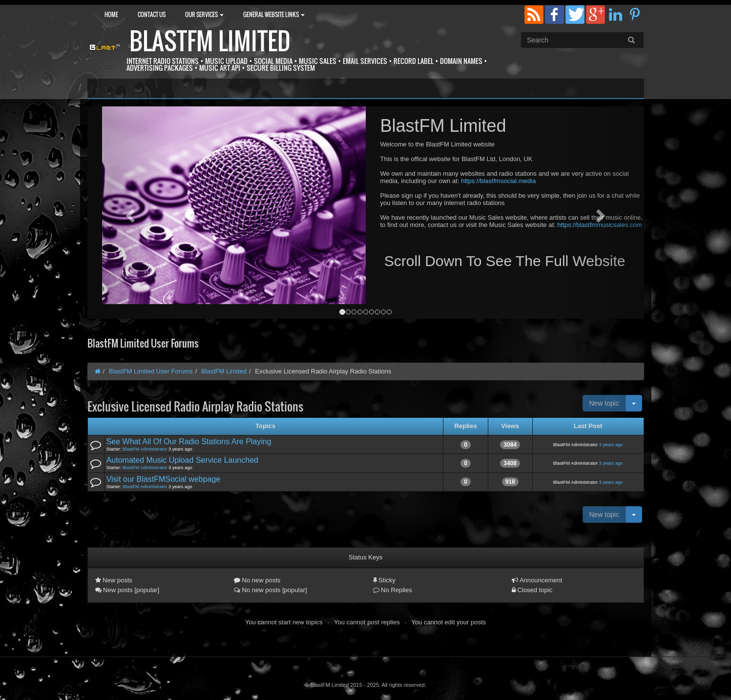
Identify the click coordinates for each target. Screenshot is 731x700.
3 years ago (611, 445)
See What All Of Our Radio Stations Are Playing (189, 442)
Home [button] (111, 14)
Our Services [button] (204, 14)
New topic (604, 403)
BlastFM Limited (210, 41)
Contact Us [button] (152, 14)
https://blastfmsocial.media (498, 181)
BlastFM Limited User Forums (151, 371)
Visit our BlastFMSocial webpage (164, 479)
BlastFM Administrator (145, 449)
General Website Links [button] (274, 14)
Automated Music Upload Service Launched (182, 460)
